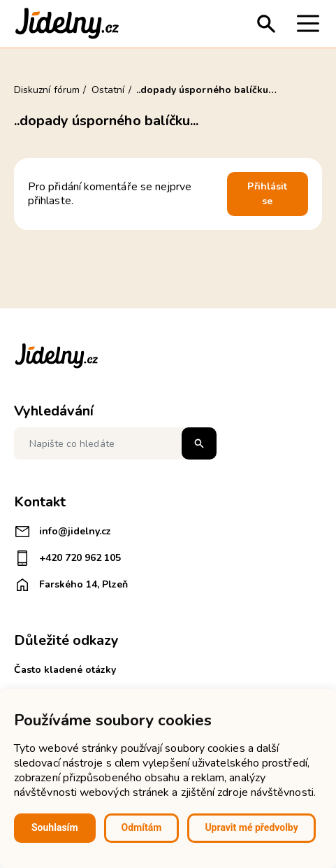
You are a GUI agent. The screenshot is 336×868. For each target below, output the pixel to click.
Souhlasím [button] (55, 827)
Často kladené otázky (65, 670)
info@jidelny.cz (63, 532)
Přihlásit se (267, 194)
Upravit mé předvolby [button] (251, 827)
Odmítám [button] (142, 827)
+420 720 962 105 (67, 558)
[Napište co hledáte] (115, 443)
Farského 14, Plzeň (71, 585)
